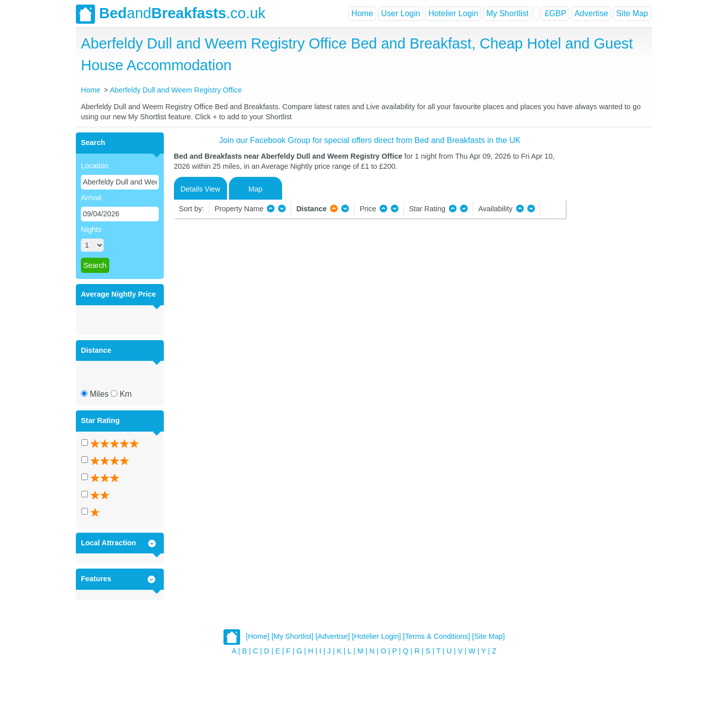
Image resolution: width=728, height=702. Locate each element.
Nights (91, 229)
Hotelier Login (453, 13)
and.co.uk (171, 14)
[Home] (258, 636)
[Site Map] (489, 636)
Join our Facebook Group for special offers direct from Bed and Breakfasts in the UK (370, 140)
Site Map (632, 13)
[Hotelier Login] (376, 636)
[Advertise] (333, 636)
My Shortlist (508, 13)
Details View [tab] (200, 189)
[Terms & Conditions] (437, 636)
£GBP (555, 13)
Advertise (591, 13)
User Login (401, 13)
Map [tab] (255, 189)
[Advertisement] (608, 284)
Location (95, 166)
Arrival (91, 198)
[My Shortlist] (292, 636)
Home (362, 13)
